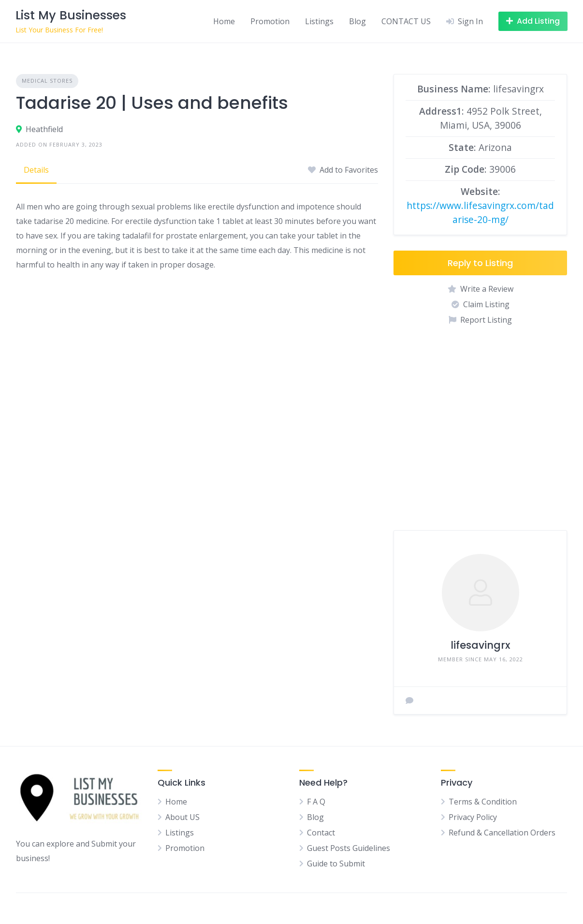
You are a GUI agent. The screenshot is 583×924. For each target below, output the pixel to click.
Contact (321, 833)
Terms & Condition (483, 802)
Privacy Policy (473, 817)
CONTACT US (406, 21)
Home (224, 21)
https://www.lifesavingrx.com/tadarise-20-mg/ (480, 212)
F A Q (316, 802)
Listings (319, 21)
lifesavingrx (480, 645)
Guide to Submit (336, 864)
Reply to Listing (480, 263)
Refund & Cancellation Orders (502, 833)
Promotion (270, 21)
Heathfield (44, 129)
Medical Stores (47, 81)
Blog (357, 21)
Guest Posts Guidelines (349, 848)
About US (182, 817)
